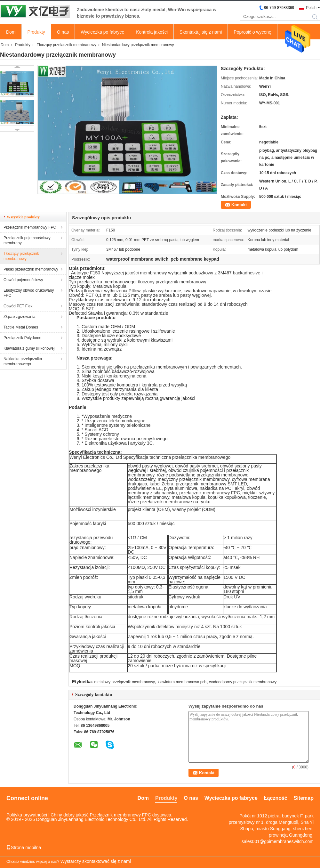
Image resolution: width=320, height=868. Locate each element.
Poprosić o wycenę (252, 32)
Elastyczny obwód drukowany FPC (29, 293)
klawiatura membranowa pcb (182, 682)
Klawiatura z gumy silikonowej (29, 348)
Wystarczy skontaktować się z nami (96, 861)
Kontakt (239, 205)
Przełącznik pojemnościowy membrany (27, 240)
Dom (11, 32)
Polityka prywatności (27, 815)
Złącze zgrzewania (19, 317)
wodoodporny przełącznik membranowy (243, 682)
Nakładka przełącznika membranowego (23, 361)
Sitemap (304, 798)
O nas (63, 32)
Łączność (276, 798)
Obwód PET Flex (18, 306)
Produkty (36, 32)
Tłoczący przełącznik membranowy (67, 45)
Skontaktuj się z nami (201, 32)
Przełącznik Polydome (22, 338)
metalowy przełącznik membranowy (125, 682)
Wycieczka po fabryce (102, 32)
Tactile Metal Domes (21, 327)
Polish (311, 8)
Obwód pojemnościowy (23, 280)
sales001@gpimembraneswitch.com (278, 841)
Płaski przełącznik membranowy (31, 269)
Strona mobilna (24, 848)
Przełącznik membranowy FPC (30, 227)
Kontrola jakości (152, 32)
